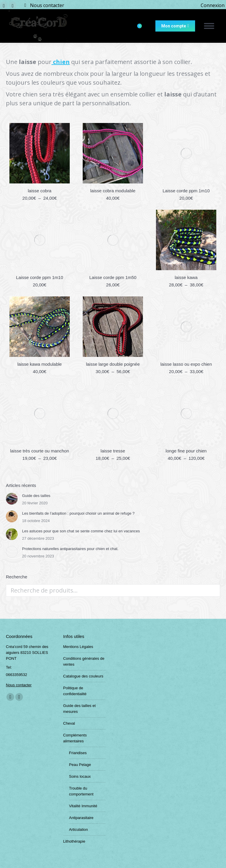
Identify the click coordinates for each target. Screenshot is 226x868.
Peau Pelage (80, 765)
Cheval (69, 723)
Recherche (214, 590)
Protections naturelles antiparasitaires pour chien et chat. (70, 549)
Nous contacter (47, 5)
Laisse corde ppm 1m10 (186, 191)
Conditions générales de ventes (84, 661)
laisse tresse (113, 451)
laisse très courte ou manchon (39, 451)
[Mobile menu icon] (209, 26)
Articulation (79, 830)
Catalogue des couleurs (83, 676)
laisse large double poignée (113, 364)
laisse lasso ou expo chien (186, 364)
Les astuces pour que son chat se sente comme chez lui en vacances (81, 531)
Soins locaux (80, 776)
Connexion (213, 5)
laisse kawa (186, 277)
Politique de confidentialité (75, 691)
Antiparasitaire (81, 818)
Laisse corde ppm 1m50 (113, 277)
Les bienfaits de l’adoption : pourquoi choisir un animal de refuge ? (78, 513)
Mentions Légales (78, 647)
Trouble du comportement (81, 791)
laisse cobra (39, 191)
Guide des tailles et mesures (80, 709)
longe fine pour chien (186, 451)
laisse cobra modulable (113, 191)
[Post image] (12, 499)
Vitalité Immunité (83, 806)
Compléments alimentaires (75, 738)
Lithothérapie (74, 841)
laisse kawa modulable (40, 364)
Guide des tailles (36, 496)
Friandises (78, 753)
